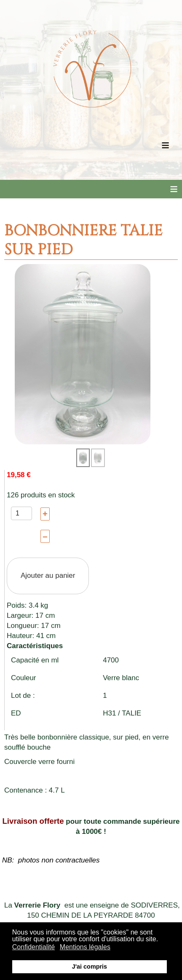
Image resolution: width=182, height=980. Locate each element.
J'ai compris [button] (90, 967)
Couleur (24, 678)
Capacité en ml (35, 660)
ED (16, 713)
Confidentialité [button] (33, 947)
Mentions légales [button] (85, 947)
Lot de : (23, 696)
